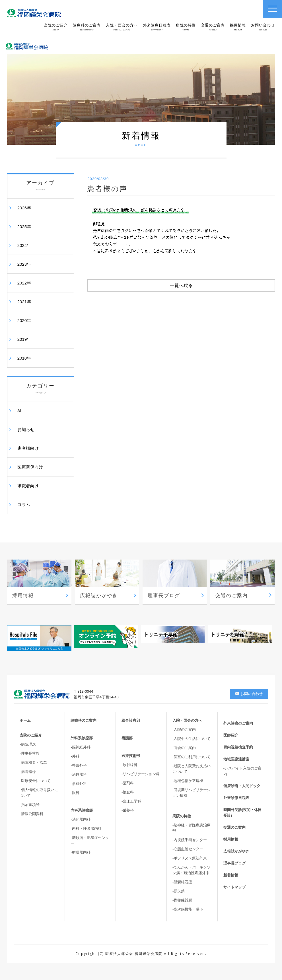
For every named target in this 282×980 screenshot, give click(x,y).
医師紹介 (231, 735)
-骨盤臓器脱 (182, 900)
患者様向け (28, 448)
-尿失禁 (179, 891)
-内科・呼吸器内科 (86, 829)
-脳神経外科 (80, 747)
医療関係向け (30, 467)
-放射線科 (129, 765)
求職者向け (28, 486)
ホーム (25, 720)
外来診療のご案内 (238, 723)
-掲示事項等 (29, 805)
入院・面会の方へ (122, 27)
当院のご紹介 (56, 27)
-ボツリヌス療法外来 (190, 858)
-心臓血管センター (188, 849)
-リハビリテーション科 (141, 774)
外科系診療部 (82, 738)
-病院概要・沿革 (33, 763)
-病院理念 (28, 744)
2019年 (24, 339)
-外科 (75, 756)
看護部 (127, 738)
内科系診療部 (82, 810)
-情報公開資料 (31, 814)
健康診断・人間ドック (242, 786)
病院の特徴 (186, 27)
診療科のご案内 (87, 27)
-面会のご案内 (184, 748)
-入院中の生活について (192, 739)
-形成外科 (79, 784)
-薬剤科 (128, 783)
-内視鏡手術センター (190, 840)
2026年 (24, 208)
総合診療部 (131, 720)
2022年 (24, 283)
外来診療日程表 (157, 27)
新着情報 (231, 875)
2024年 (24, 245)
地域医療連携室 (236, 759)
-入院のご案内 (184, 730)
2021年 (24, 302)
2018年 (24, 358)
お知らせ (26, 429)
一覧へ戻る (181, 285)
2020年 (24, 320)
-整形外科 (79, 765)
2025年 (24, 227)
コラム (24, 505)
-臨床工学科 (131, 801)
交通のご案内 (213, 27)
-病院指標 (28, 772)
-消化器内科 (80, 819)
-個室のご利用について (192, 757)
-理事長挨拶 (29, 753)
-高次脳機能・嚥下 (188, 909)
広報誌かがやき (236, 851)
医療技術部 (131, 756)
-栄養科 (128, 810)
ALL (21, 411)
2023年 (24, 264)
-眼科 (75, 793)
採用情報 (238, 27)
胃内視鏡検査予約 (238, 747)
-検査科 (128, 792)
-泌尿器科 (79, 774)
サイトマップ (234, 887)
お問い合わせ (263, 27)
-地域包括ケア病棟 (188, 781)
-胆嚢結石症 (182, 882)
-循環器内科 (80, 852)
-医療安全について (35, 781)
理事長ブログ (234, 863)
